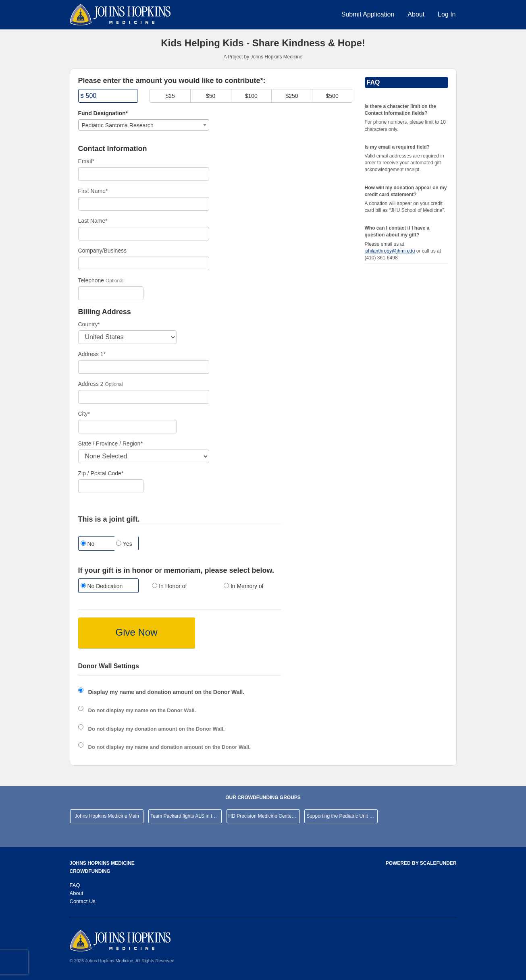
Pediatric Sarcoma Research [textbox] (118, 125)
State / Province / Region (110, 443)
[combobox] (144, 125)
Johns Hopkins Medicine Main (107, 816)
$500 (332, 96)
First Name (93, 191)
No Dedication (102, 586)
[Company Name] (144, 263)
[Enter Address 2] (144, 397)
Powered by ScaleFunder (421, 863)
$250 (292, 96)
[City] (127, 427)
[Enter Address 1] (144, 367)
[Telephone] (111, 293)
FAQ (75, 885)
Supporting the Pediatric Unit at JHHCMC (342, 816)
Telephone (91, 280)
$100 (251, 96)
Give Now (136, 632)
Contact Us (83, 901)
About (416, 14)
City (84, 414)
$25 (170, 96)
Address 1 (92, 354)
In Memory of (244, 586)
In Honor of (169, 586)
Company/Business (103, 251)
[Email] (144, 174)
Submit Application (368, 14)
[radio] (108, 587)
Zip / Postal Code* (101, 473)
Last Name (93, 221)
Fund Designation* (103, 113)
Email (86, 161)
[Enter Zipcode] (111, 486)
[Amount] (108, 96)
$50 (211, 96)
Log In (447, 14)
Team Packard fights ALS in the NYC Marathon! (186, 816)
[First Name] (144, 204)
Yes (124, 544)
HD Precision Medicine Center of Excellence (264, 816)
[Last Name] (144, 234)
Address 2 (91, 384)
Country (89, 324)
